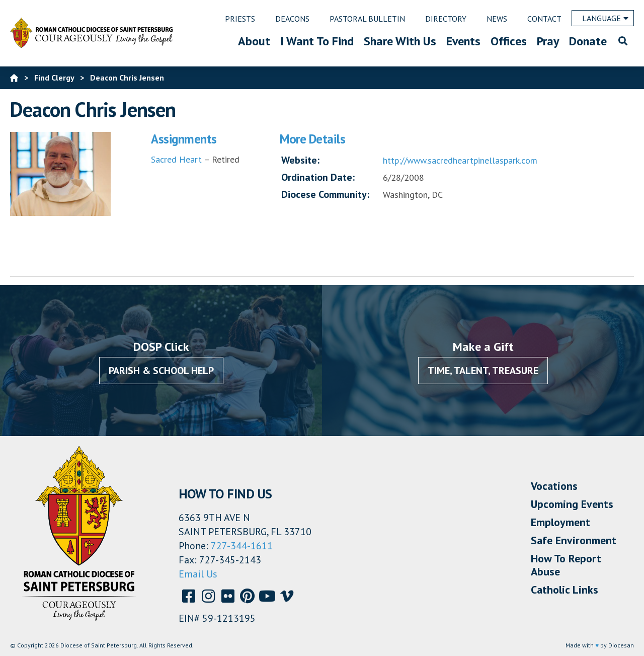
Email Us (198, 574)
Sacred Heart (176, 159)
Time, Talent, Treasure (483, 371)
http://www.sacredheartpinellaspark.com (460, 160)
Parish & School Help (161, 371)
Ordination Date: (318, 177)
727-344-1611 (242, 546)
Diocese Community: (325, 194)
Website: (300, 160)
